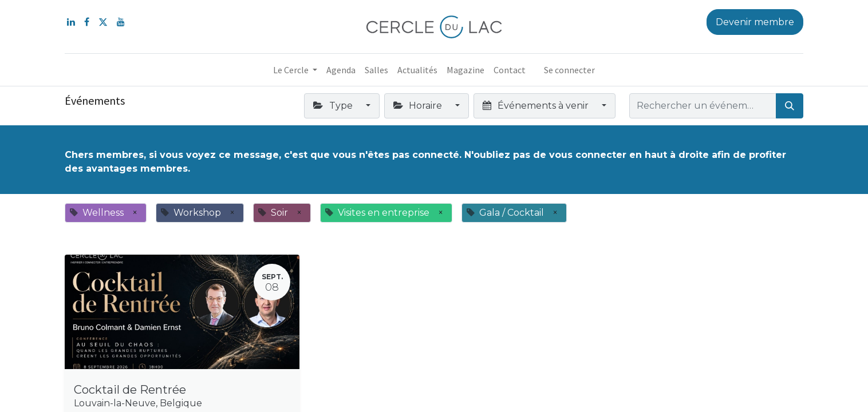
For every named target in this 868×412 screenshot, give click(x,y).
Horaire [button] (419, 106)
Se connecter (569, 70)
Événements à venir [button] (536, 106)
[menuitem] (341, 70)
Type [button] (334, 106)
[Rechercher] (790, 106)
